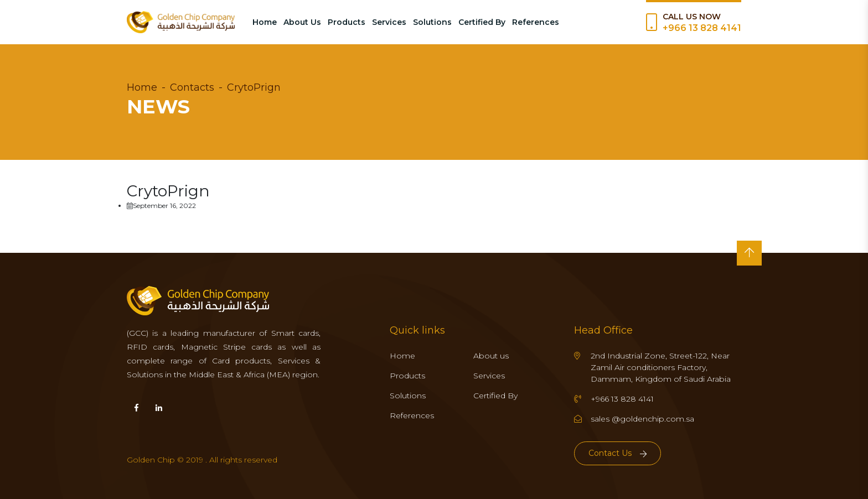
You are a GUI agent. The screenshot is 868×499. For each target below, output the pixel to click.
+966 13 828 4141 (702, 28)
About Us (302, 22)
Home (265, 22)
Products (347, 22)
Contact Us (618, 453)
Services (389, 22)
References (536, 22)
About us (491, 356)
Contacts (192, 87)
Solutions (432, 22)
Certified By (482, 22)
